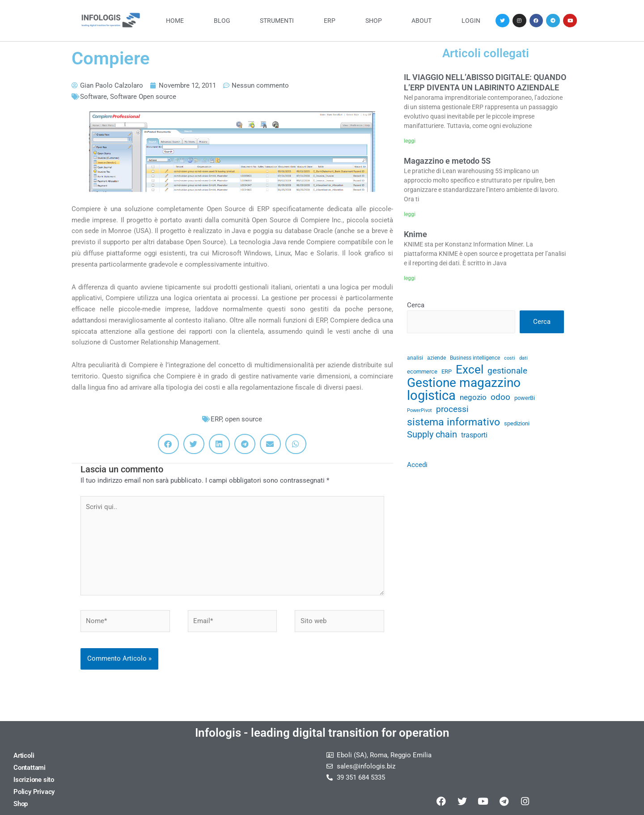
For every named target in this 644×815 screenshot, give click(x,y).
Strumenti (277, 21)
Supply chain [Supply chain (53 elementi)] (432, 435)
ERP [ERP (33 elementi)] (447, 371)
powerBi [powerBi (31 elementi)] (525, 398)
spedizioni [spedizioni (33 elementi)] (517, 423)
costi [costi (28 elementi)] (510, 358)
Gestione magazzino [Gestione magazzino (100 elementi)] (464, 383)
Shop (374, 21)
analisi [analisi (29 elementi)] (415, 358)
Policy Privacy (34, 792)
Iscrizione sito (34, 780)
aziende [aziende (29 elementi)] (436, 358)
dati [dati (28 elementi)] (523, 358)
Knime (415, 234)
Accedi (417, 465)
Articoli (24, 756)
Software (93, 97)
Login (471, 21)
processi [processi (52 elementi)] (452, 409)
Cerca (416, 305)
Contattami (30, 768)
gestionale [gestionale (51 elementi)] (507, 371)
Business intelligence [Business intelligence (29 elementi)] (475, 358)
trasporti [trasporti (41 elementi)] (474, 435)
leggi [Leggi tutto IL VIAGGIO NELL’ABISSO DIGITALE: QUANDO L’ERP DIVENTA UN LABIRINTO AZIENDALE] (410, 141)
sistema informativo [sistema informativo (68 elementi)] (453, 422)
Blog (222, 21)
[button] (168, 444)
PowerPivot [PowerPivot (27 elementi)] (419, 410)
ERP (330, 21)
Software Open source (143, 97)
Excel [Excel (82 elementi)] (470, 370)
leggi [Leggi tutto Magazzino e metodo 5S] (410, 214)
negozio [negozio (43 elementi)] (473, 397)
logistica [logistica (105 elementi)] (431, 396)
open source (244, 419)
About (422, 21)
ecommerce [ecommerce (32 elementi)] (422, 371)
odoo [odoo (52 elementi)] (500, 397)
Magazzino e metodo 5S (447, 161)
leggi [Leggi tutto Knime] (410, 278)
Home (175, 21)
